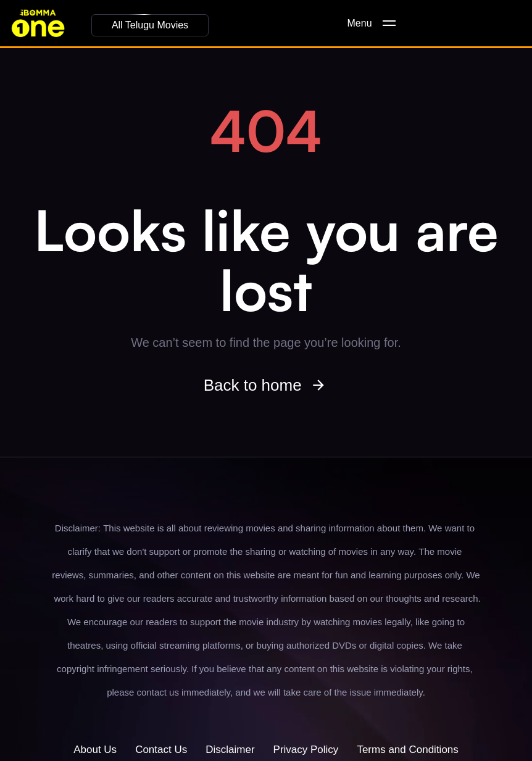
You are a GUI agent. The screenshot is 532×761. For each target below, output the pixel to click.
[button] (150, 25)
